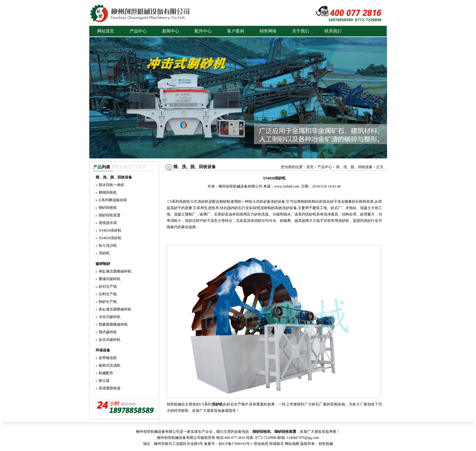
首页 (310, 167)
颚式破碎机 (108, 332)
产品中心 (138, 31)
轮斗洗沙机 (108, 246)
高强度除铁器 (110, 388)
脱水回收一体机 (111, 185)
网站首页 (106, 31)
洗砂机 (104, 253)
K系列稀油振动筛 (113, 200)
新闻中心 (171, 31)
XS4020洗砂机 (110, 238)
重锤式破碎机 (110, 279)
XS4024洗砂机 (110, 230)
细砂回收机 (108, 208)
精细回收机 (108, 192)
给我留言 (277, 444)
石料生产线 (108, 294)
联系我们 (333, 31)
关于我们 (301, 31)
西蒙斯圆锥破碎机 (113, 324)
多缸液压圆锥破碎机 (115, 309)
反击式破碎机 (110, 340)
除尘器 (104, 381)
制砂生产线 (108, 302)
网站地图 (292, 444)
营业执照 (261, 444)
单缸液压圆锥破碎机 (115, 271)
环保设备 (103, 350)
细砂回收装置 (110, 215)
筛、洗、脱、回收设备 (114, 177)
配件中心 (203, 31)
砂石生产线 (108, 287)
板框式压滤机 (110, 365)
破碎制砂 (103, 264)
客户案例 (236, 31)
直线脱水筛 (108, 223)
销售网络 (268, 31)
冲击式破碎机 (110, 317)
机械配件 (106, 373)
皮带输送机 (108, 358)
